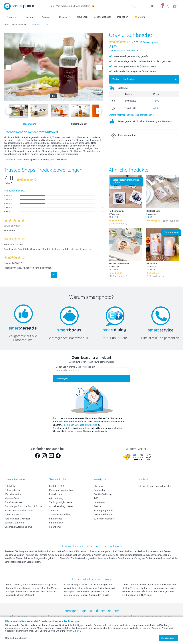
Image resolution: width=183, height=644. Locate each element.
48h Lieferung (56, 498)
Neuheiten (82, 17)
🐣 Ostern (140, 17)
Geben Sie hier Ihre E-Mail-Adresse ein (75, 367)
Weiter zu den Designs (124, 79)
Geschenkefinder (102, 17)
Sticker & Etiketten (14, 523)
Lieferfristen (55, 494)
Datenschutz (100, 490)
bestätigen (62, 379)
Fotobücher (10, 486)
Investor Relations (103, 515)
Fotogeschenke (13, 490)
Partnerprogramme (103, 511)
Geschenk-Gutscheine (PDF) (19, 527)
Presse (97, 506)
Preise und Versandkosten (63, 490)
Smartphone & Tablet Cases (19, 511)
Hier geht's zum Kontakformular (155, 486)
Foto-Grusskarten (14, 502)
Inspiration (123, 17)
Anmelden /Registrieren (61, 506)
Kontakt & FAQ (57, 486)
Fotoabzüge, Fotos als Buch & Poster (24, 506)
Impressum (100, 502)
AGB (96, 498)
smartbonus (55, 527)
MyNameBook (12, 498)
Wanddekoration (13, 494)
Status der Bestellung (60, 515)
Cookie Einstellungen (18, 638)
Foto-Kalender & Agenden (18, 519)
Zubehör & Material (14, 515)
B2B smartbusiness (104, 519)
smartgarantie (56, 523)
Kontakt (143, 479)
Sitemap (53, 511)
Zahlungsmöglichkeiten (61, 502)
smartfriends (56, 519)
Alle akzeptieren (168, 638)
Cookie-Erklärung (103, 494)
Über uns (98, 486)
